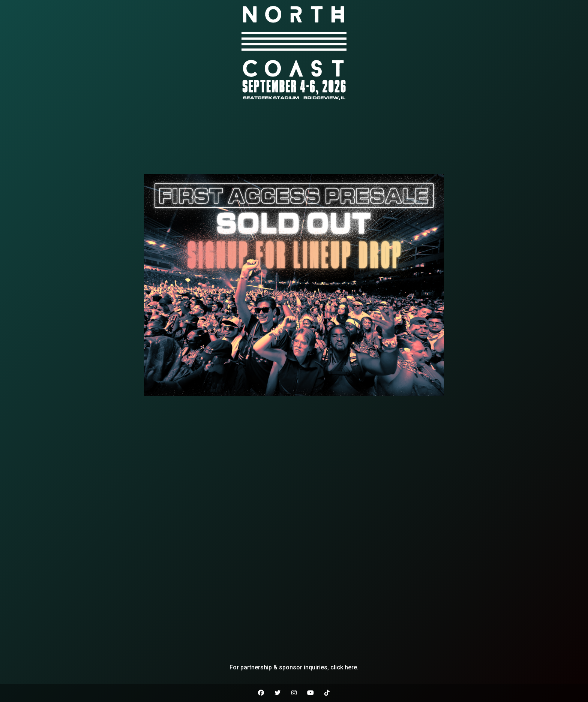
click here (344, 667)
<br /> (294, 138)
